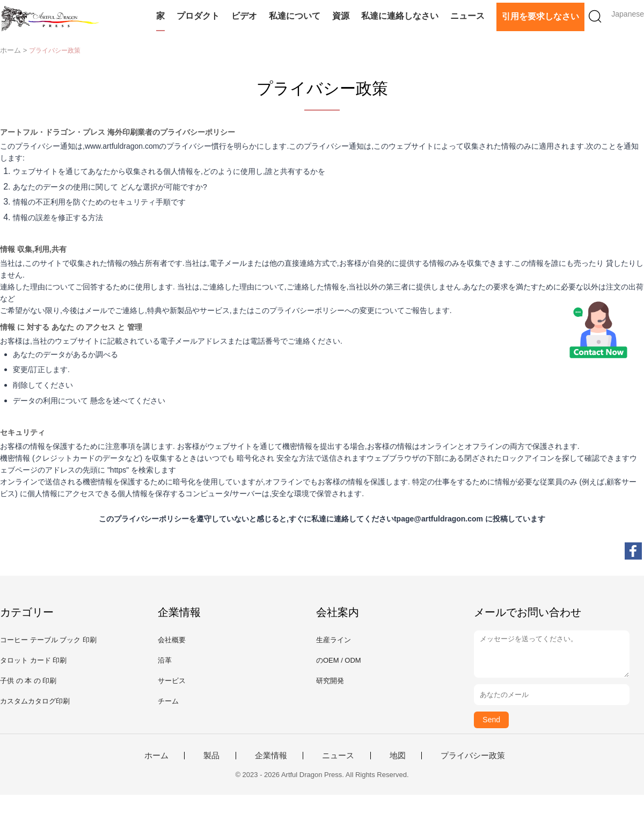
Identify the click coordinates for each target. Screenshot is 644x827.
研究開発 (330, 681)
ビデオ (244, 16)
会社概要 (172, 640)
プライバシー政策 (473, 756)
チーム (168, 701)
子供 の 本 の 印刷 (28, 681)
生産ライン (334, 640)
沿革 (165, 660)
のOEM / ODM (339, 660)
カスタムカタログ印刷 (35, 701)
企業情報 (271, 756)
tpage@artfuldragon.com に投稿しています (470, 519)
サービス (172, 681)
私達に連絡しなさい (400, 16)
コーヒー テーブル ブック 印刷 (48, 640)
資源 (341, 16)
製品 (211, 756)
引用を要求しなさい (540, 16)
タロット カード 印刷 (33, 660)
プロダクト (198, 16)
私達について (295, 16)
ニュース (467, 16)
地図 (398, 756)
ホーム (156, 756)
